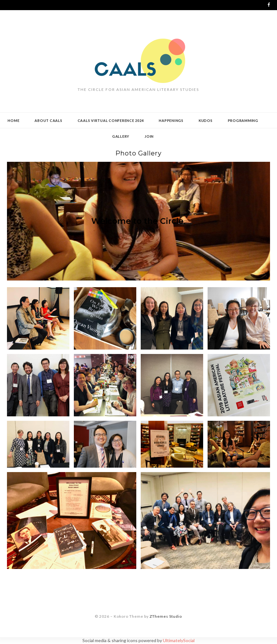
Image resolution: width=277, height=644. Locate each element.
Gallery (121, 136)
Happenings (171, 120)
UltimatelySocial (179, 640)
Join (149, 136)
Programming (243, 120)
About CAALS (48, 120)
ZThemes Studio (166, 616)
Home (13, 120)
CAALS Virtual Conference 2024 (111, 120)
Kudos (206, 120)
